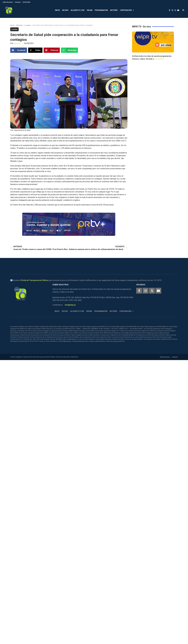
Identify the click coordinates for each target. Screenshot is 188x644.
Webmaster (74, 357)
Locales (28, 25)
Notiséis (114, 10)
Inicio (57, 10)
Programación (101, 10)
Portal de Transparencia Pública (35, 280)
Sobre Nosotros (8, 2)
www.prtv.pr (159, 59)
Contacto (18, 2)
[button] (183, 10)
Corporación (127, 10)
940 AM (90, 10)
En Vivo (65, 10)
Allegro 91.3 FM (78, 10)
